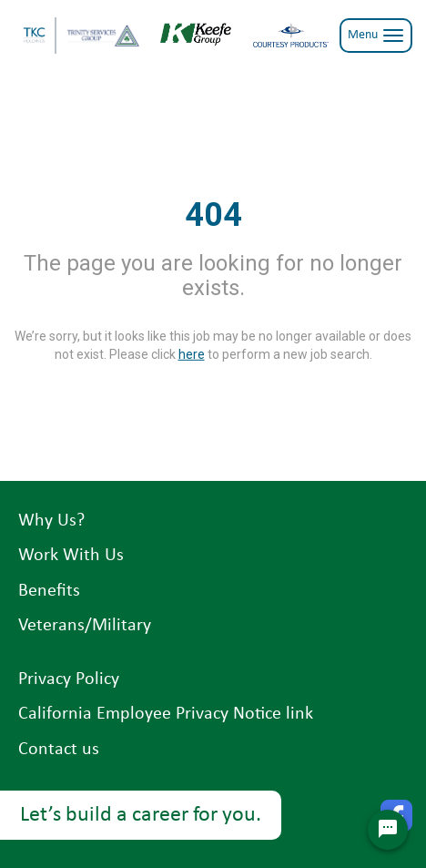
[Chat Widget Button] (388, 830)
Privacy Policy (69, 679)
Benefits (49, 591)
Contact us (59, 750)
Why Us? (51, 521)
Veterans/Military (85, 626)
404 (213, 214)
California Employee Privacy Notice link (166, 714)
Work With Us (71, 556)
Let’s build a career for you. (141, 815)
